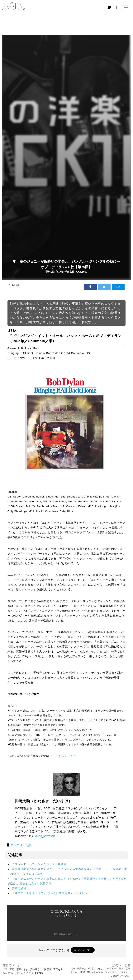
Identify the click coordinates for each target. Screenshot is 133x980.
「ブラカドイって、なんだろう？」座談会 (39, 864)
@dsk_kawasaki (45, 836)
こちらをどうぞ (66, 756)
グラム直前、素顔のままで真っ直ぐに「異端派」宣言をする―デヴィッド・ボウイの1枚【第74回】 (33, 969)
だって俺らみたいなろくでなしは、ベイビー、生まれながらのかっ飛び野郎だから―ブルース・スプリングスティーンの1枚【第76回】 (100, 972)
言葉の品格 (19, 888)
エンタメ (16, 845)
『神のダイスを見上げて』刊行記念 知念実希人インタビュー (51, 893)
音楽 (28, 845)
